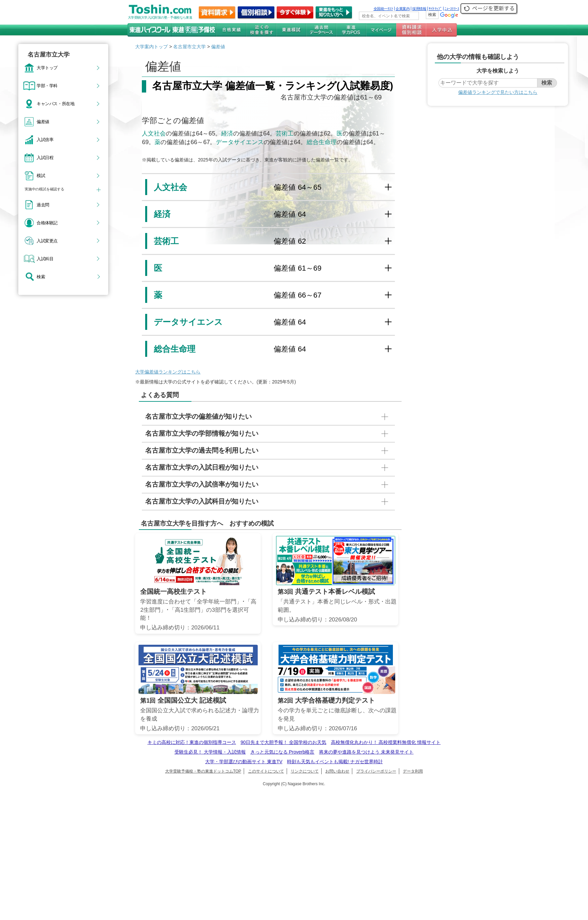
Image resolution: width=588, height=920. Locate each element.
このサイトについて (266, 771)
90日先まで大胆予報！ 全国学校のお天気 (283, 742)
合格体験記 (47, 223)
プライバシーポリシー (376, 771)
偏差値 (43, 121)
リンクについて (305, 771)
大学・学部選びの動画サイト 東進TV (244, 762)
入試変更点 (47, 241)
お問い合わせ (337, 771)
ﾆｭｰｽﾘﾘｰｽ (452, 9)
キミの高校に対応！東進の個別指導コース (192, 742)
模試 (41, 175)
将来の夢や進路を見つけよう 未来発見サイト (366, 752)
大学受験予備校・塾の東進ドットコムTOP (203, 771)
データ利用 (413, 771)
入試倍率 (45, 139)
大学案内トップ (151, 47)
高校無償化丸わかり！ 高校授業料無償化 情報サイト (386, 742)
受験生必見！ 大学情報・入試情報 (210, 752)
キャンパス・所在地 (55, 104)
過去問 (43, 205)
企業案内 (403, 9)
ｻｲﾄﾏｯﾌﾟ (435, 9)
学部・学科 (47, 86)
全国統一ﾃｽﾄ (383, 9)
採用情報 (419, 9)
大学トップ (47, 68)
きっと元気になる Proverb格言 (283, 752)
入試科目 (45, 259)
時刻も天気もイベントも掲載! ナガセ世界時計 (335, 762)
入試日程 (45, 157)
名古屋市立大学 (189, 47)
